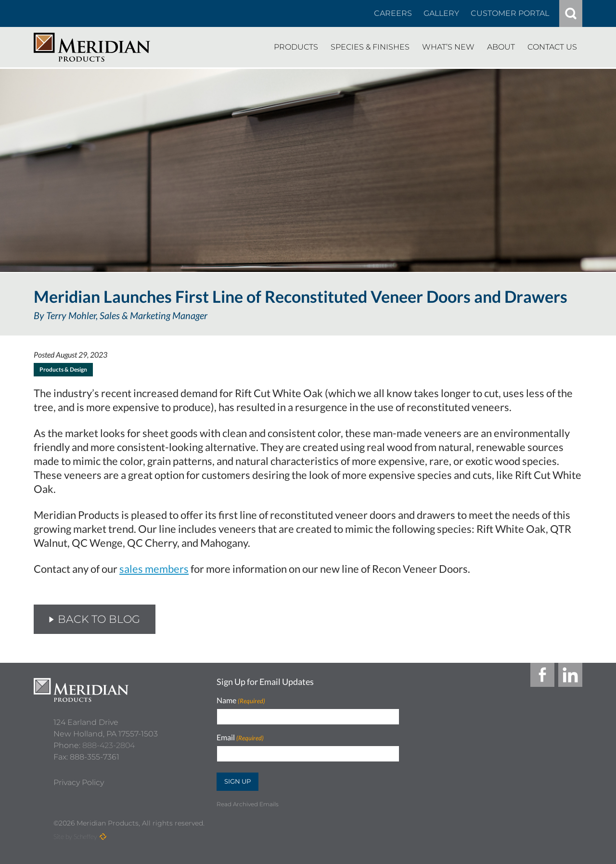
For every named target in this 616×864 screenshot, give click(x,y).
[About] (501, 47)
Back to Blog (95, 619)
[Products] (296, 47)
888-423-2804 (109, 741)
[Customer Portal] (510, 13)
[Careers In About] (393, 13)
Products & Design (63, 369)
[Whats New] (448, 47)
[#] (571, 13)
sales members (154, 569)
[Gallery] (441, 13)
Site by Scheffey (75, 836)
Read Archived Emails (248, 804)
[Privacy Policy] (79, 778)
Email (240, 738)
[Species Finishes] (370, 47)
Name (241, 701)
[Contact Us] (552, 47)
